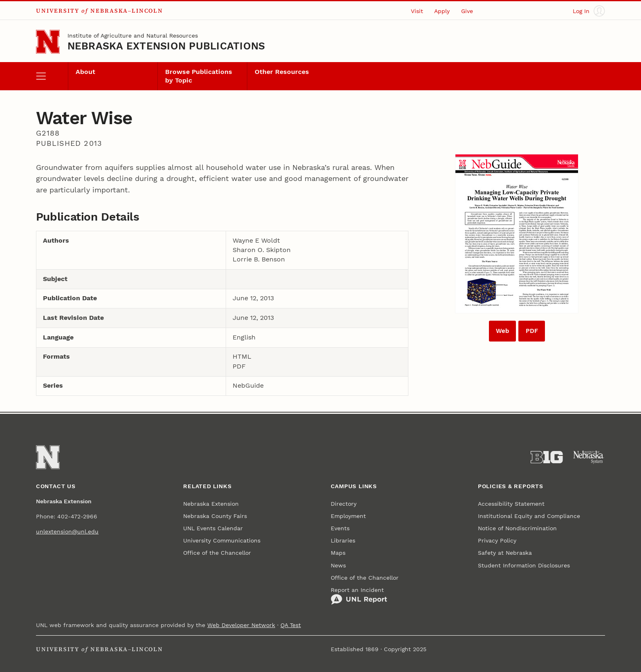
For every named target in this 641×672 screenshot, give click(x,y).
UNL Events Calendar (213, 528)
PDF (532, 331)
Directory (344, 504)
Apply (442, 11)
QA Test (291, 625)
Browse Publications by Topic (199, 76)
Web (502, 331)
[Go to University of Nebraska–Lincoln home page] (48, 42)
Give (467, 11)
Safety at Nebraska (505, 553)
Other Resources (282, 72)
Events (340, 528)
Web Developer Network (241, 625)
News (338, 565)
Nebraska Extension (211, 504)
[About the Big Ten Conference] (547, 457)
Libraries (343, 540)
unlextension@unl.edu (67, 531)
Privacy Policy (497, 540)
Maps (338, 553)
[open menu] (52, 76)
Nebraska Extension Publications (166, 46)
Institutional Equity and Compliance (529, 516)
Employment (348, 516)
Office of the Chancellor (217, 553)
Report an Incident (359, 596)
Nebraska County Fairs (215, 516)
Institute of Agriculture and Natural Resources (133, 36)
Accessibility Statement (511, 504)
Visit (417, 11)
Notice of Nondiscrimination (517, 528)
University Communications (222, 540)
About (85, 72)
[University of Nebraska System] (589, 457)
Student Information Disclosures (524, 565)
